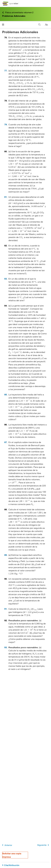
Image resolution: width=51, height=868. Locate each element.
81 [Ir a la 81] (6, 197)
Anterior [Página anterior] (7, 845)
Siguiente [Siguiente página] (44, 845)
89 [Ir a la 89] (6, 555)
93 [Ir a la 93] (6, 647)
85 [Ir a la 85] (6, 394)
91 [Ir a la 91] (6, 609)
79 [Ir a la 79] (6, 124)
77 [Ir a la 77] (6, 71)
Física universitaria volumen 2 (18, 12)
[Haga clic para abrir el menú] (3, 25)
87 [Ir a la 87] (6, 442)
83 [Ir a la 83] (6, 279)
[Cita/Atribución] (26, 865)
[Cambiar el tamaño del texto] (46, 25)
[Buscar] (40, 25)
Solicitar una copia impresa (12, 855)
